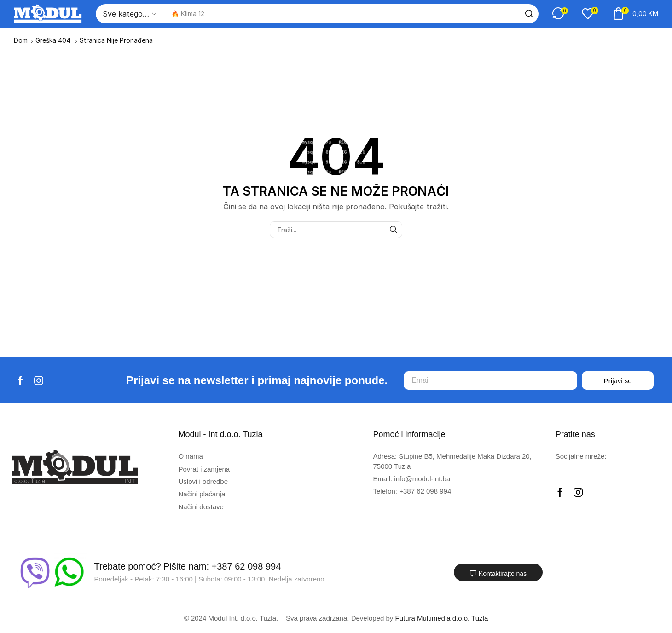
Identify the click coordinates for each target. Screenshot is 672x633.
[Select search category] (129, 14)
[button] (560, 14)
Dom (21, 40)
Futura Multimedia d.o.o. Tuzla (442, 618)
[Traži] (529, 14)
